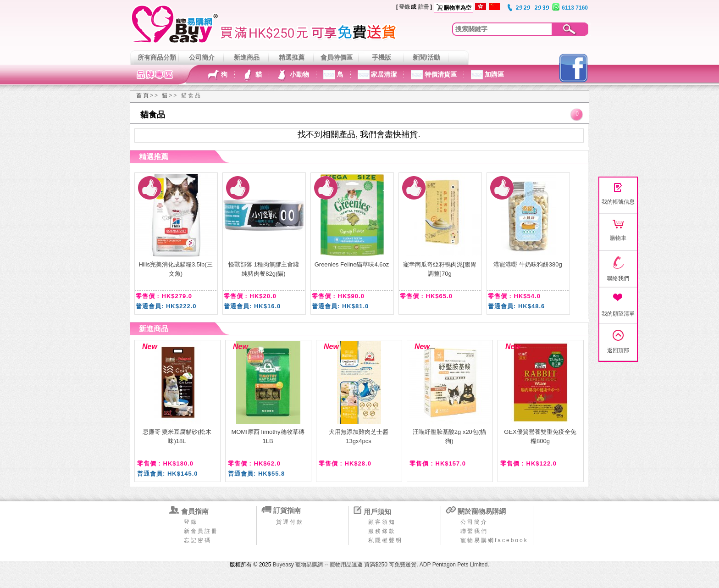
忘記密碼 (198, 540)
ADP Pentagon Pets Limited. (454, 565)
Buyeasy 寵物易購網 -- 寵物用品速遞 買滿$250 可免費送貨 (345, 565)
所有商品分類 (157, 57)
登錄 (404, 7)
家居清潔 (383, 74)
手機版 (382, 57)
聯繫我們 (474, 531)
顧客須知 (382, 522)
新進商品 (247, 57)
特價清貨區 (440, 74)
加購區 (493, 74)
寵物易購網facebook (494, 540)
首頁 (143, 95)
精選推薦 (292, 57)
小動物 (299, 74)
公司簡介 (202, 57)
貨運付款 (290, 522)
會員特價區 (337, 57)
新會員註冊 (201, 531)
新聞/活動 (426, 57)
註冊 (424, 7)
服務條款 (382, 531)
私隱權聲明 (385, 540)
